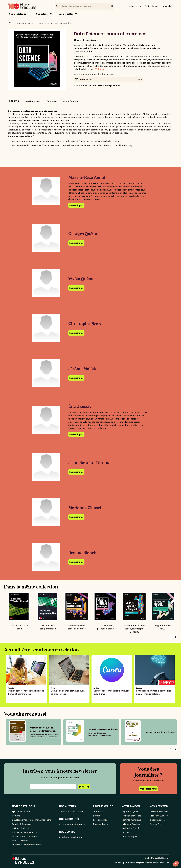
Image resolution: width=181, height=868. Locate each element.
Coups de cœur (22, 812)
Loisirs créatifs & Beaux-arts (26, 832)
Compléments (71, 101)
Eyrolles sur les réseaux (71, 837)
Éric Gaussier (97, 48)
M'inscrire (84, 787)
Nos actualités (66, 14)
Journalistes (99, 812)
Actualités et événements (72, 824)
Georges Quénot (114, 45)
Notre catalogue (18, 14)
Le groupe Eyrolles (131, 812)
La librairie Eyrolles (131, 824)
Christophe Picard (148, 45)
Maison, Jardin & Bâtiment (25, 836)
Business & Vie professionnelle (27, 845)
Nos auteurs (42, 14)
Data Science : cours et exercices (56, 23)
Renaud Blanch (155, 48)
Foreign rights (100, 820)
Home (10, 23)
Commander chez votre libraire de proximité (97, 86)
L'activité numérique (131, 820)
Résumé (14, 101)
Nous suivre (167, 6)
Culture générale (20, 828)
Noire (89, 51)
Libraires (97, 816)
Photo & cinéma (20, 841)
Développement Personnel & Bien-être (31, 820)
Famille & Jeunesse (21, 824)
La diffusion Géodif (130, 828)
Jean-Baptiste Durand (116, 48)
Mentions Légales (130, 836)
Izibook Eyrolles (157, 820)
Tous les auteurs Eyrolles (71, 812)
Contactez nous (148, 789)
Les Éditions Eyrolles (131, 816)
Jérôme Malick (82, 48)
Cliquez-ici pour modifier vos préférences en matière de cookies (141, 863)
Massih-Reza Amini (95, 45)
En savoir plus (76, 205)
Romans (16, 816)
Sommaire (52, 101)
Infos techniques (33, 101)
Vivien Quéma (130, 45)
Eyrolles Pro (127, 832)
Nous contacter (101, 824)
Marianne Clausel (137, 48)
